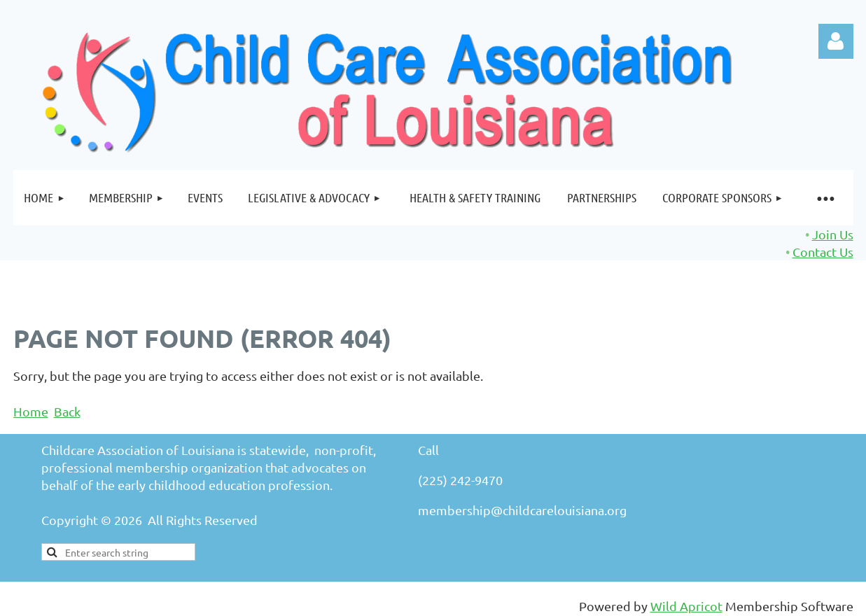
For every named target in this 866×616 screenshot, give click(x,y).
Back (67, 411)
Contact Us (823, 252)
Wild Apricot (686, 606)
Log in (836, 41)
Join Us (833, 234)
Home (31, 411)
